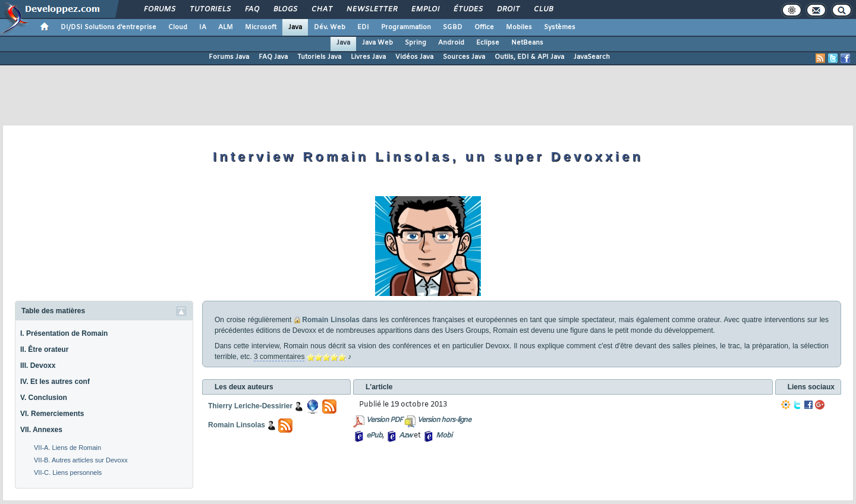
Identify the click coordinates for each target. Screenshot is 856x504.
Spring (416, 43)
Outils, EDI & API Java (529, 57)
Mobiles (519, 27)
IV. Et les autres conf (55, 382)
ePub (374, 436)
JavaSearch (592, 57)
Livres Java (368, 57)
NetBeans (527, 43)
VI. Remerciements (52, 414)
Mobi (444, 436)
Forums (159, 10)
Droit (508, 10)
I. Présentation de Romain (64, 333)
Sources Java (464, 57)
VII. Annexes (41, 430)
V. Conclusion (44, 398)
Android (451, 43)
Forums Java (229, 57)
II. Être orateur (44, 349)
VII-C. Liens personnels (68, 472)
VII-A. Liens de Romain (67, 448)
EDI (363, 27)
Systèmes (560, 27)
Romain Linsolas (331, 320)
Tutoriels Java (319, 57)
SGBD (453, 27)
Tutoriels (210, 10)
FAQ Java (273, 57)
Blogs (285, 10)
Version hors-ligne (444, 420)
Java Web (377, 43)
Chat (321, 10)
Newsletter (371, 10)
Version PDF (384, 420)
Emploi (425, 10)
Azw (405, 436)
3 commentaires (279, 357)
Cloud (178, 27)
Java (295, 27)
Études (468, 10)
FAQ (251, 10)
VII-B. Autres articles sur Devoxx (81, 460)
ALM (226, 27)
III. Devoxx (38, 366)
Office (484, 27)
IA (203, 27)
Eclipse (488, 43)
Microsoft (261, 27)
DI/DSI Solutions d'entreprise (108, 27)
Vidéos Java (414, 57)
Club (543, 10)
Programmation (406, 27)
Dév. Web (330, 27)
